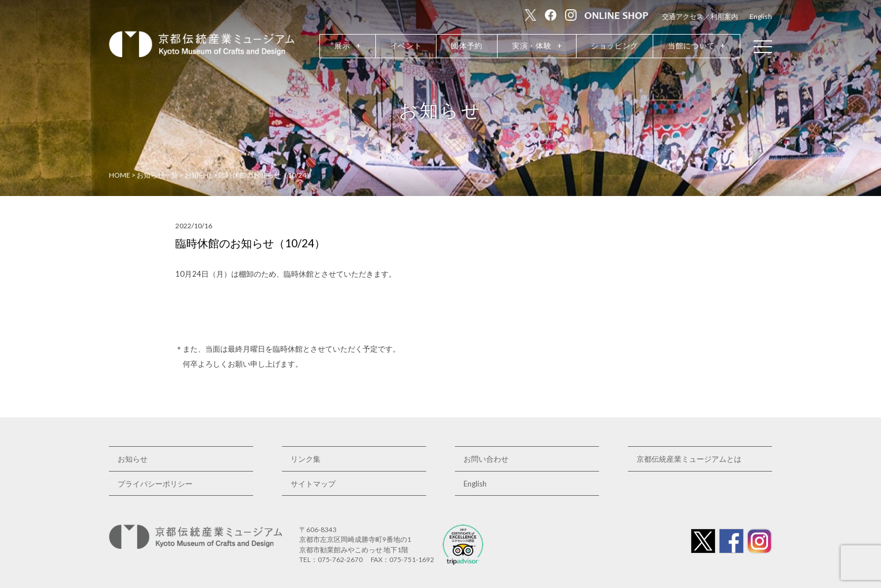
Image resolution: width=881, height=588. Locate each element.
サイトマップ (313, 484)
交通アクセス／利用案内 (700, 16)
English (761, 16)
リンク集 (306, 459)
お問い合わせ (486, 459)
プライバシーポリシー (155, 484)
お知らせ (133, 459)
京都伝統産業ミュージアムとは (689, 459)
